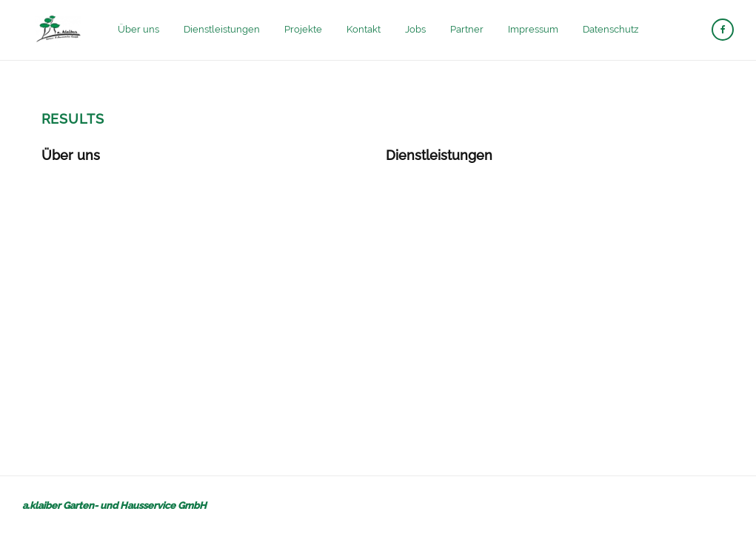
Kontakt (364, 29)
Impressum (533, 29)
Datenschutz (611, 29)
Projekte (303, 29)
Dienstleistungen (222, 29)
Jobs (415, 29)
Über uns (138, 29)
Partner (467, 29)
